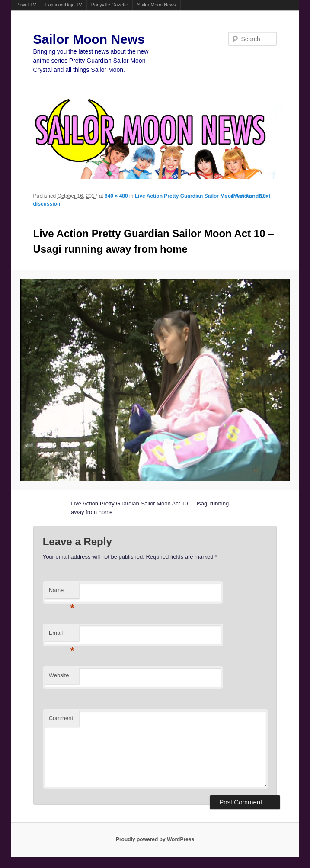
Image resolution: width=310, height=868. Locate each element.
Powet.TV (26, 5)
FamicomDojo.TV (64, 5)
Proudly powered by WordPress (155, 839)
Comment (61, 718)
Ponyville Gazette (110, 5)
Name (62, 593)
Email (62, 635)
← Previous (239, 196)
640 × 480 (116, 196)
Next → (268, 196)
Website (59, 675)
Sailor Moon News (156, 5)
